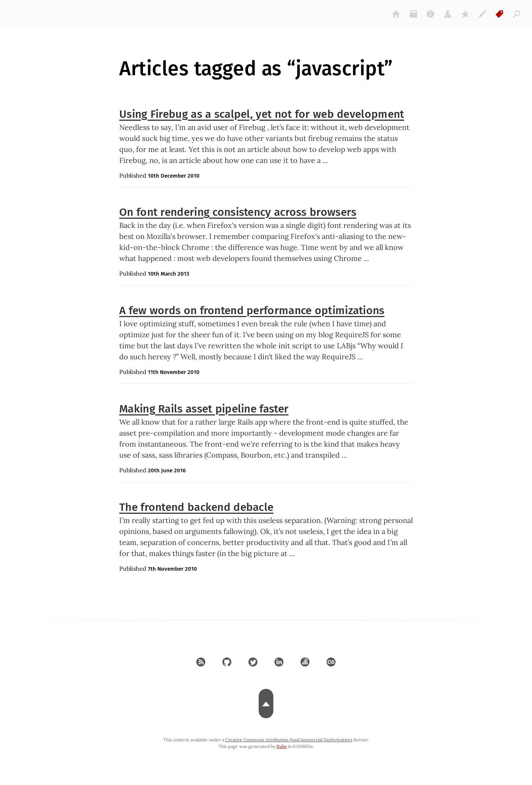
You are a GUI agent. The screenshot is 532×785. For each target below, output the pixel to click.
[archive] (413, 14)
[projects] (448, 14)
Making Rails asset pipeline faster (204, 409)
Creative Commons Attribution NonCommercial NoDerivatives (289, 740)
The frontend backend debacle (196, 507)
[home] (396, 14)
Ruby (282, 746)
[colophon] (482, 14)
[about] (431, 14)
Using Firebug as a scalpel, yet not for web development (262, 114)
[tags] (500, 14)
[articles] (517, 14)
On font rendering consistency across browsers (238, 212)
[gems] (465, 14)
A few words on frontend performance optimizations (252, 310)
